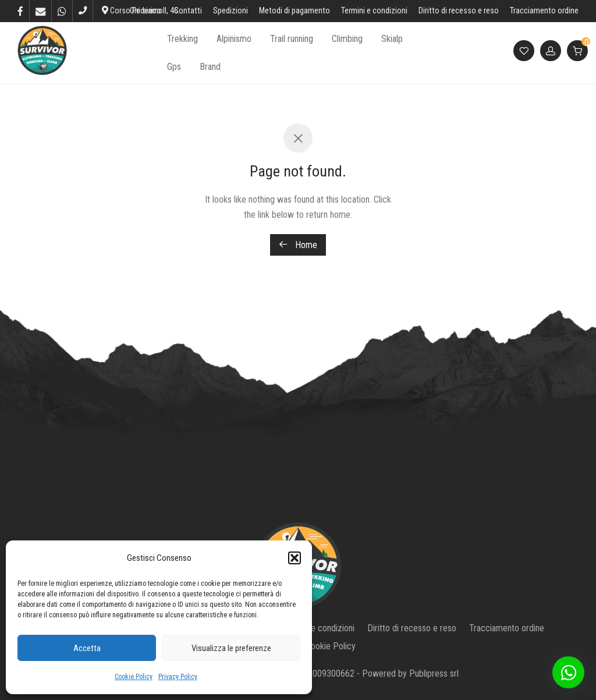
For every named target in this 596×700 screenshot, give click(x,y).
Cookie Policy (134, 677)
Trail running (292, 39)
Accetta (87, 648)
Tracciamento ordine (544, 11)
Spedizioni (230, 11)
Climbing (347, 39)
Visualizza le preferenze (231, 648)
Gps (174, 67)
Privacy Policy (178, 677)
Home (298, 245)
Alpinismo (234, 39)
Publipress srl (434, 674)
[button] (295, 558)
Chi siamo (146, 11)
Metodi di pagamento (295, 11)
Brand (210, 67)
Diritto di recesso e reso (459, 11)
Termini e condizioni (374, 11)
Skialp (392, 39)
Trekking (182, 39)
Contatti (188, 11)
